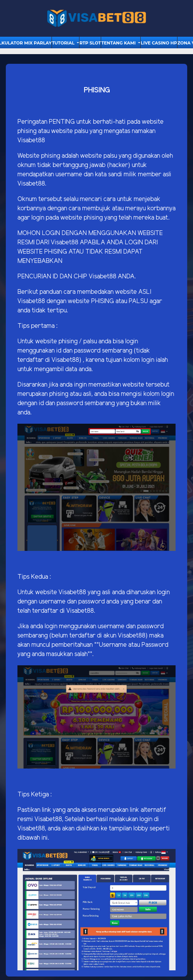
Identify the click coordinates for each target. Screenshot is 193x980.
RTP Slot (90, 43)
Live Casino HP (159, 43)
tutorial (64, 43)
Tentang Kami (119, 43)
